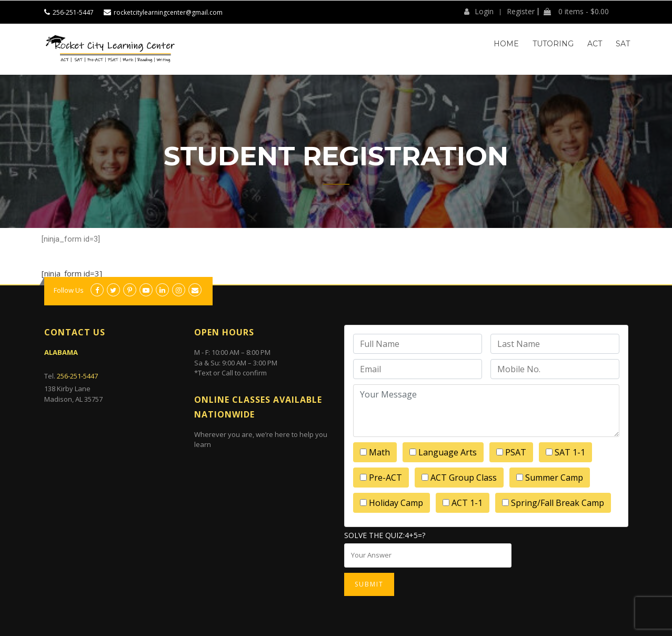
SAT (623, 44)
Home (506, 44)
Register (521, 12)
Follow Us (69, 290)
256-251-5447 (73, 12)
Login (479, 12)
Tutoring (553, 44)
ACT (595, 44)
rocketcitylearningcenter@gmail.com (168, 12)
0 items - (576, 12)
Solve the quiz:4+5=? (385, 535)
